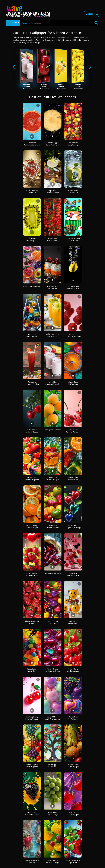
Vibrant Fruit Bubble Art (32, 286)
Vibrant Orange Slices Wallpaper (32, 527)
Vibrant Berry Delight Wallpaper (73, 670)
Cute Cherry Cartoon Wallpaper (73, 431)
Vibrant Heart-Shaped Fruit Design (73, 527)
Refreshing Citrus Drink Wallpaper (52, 335)
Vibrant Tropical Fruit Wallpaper (32, 766)
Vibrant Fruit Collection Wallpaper (52, 527)
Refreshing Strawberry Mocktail (32, 383)
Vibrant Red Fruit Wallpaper (53, 239)
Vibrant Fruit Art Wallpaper (73, 718)
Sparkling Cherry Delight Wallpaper (32, 718)
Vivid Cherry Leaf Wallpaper (73, 814)
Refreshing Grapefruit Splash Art (32, 144)
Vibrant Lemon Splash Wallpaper (73, 287)
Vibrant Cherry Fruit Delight (53, 622)
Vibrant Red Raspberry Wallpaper (73, 335)
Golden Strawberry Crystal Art (32, 192)
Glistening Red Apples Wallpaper (32, 431)
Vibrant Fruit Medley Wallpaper (73, 144)
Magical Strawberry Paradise (32, 861)
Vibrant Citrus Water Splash (73, 479)
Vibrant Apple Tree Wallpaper (52, 766)
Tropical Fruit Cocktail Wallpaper (53, 192)
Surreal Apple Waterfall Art (73, 192)
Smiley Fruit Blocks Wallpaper (73, 622)
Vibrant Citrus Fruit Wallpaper (73, 383)
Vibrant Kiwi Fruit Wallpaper (32, 239)
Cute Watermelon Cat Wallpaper (73, 239)
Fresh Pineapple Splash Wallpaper (52, 144)
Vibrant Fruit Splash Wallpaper (32, 335)
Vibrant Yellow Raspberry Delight (53, 861)
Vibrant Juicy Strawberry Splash (32, 814)
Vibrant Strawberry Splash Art (73, 861)
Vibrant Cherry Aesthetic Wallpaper (52, 670)
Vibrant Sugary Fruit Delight (32, 670)
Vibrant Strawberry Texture (32, 622)
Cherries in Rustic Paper (53, 573)
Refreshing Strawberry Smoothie (53, 383)
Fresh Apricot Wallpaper (52, 430)
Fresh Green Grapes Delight (52, 814)
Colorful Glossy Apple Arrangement (53, 718)
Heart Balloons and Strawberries (32, 574)
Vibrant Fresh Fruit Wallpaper (73, 766)
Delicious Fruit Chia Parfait (52, 287)
